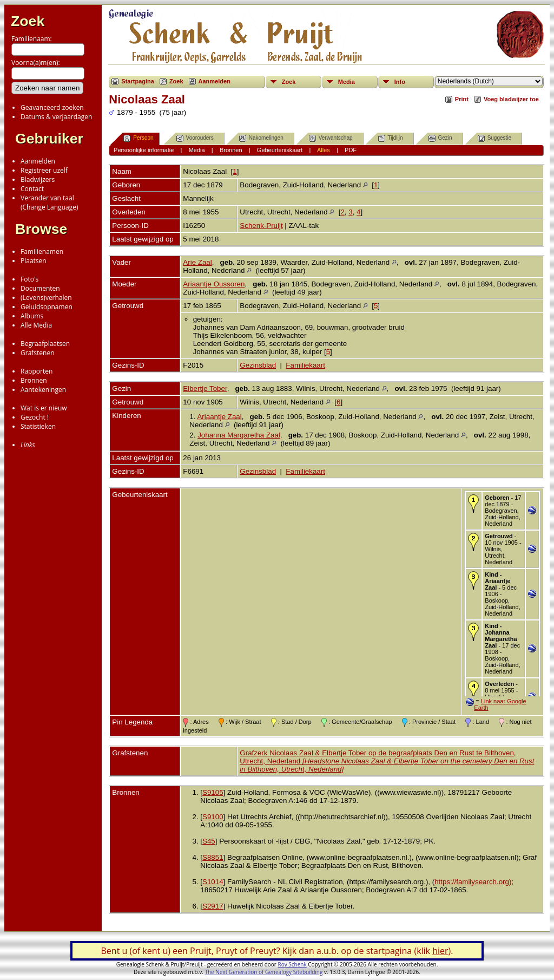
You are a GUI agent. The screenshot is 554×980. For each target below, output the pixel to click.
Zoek (28, 21)
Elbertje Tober (205, 388)
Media (347, 82)
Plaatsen (34, 261)
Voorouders (195, 138)
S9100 (213, 817)
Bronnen (34, 380)
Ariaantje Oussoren (214, 284)
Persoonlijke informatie (144, 150)
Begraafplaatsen (45, 344)
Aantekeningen (43, 390)
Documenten (40, 288)
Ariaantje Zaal (219, 417)
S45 (209, 841)
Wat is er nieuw (44, 408)
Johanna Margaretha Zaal (239, 435)
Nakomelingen (261, 138)
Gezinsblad (258, 365)
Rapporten (37, 371)
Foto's (29, 279)
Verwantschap (331, 138)
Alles (324, 150)
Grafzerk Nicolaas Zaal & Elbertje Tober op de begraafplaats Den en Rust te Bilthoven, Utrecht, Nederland (387, 761)
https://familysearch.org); (474, 882)
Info (400, 82)
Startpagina (138, 81)
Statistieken (38, 426)
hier (440, 951)
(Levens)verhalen (46, 298)
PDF (351, 150)
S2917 (213, 906)
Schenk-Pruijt (261, 226)
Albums (32, 316)
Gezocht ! (35, 417)
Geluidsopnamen (47, 307)
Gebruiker (49, 139)
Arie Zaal (197, 262)
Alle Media (36, 325)
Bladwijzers (38, 179)
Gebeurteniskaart (280, 150)
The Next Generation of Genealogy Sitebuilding (263, 972)
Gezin (440, 138)
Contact (32, 189)
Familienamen (42, 251)
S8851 (213, 857)
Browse (41, 229)
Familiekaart (305, 365)
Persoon (138, 138)
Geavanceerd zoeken (52, 107)
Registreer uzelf (44, 170)
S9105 (213, 792)
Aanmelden (38, 161)
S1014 (213, 882)
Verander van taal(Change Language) (49, 202)
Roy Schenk (292, 964)
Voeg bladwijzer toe (511, 99)
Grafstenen (38, 353)
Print (462, 99)
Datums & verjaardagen (56, 117)
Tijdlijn (391, 138)
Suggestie (494, 138)
